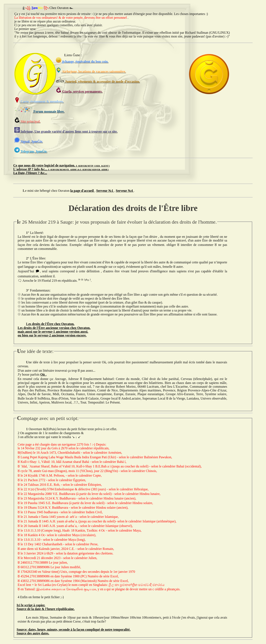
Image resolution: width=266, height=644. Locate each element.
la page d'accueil (82, 191)
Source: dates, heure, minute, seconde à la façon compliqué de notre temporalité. (74, 630)
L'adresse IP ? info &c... (61, 169)
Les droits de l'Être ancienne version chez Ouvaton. (54, 328)
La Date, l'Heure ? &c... (30, 173)
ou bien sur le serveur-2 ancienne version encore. (52, 335)
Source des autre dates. (33, 633)
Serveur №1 (105, 191)
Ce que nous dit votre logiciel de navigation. (61, 165)
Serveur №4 (125, 191)
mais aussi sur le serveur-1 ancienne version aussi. (53, 332)
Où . (43, 374)
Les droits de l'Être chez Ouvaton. (50, 324)
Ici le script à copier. (31, 605)
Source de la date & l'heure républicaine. (46, 609)
